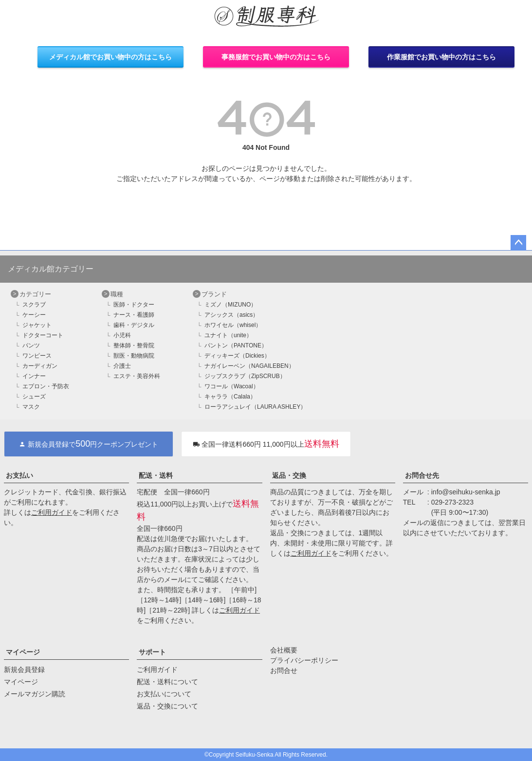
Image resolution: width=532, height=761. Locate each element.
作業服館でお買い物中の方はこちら (441, 57)
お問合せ (284, 670)
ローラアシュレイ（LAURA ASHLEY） (255, 407)
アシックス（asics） (231, 315)
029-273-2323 (452, 502)
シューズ (34, 397)
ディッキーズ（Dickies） (237, 356)
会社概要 (284, 650)
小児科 (122, 335)
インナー (34, 376)
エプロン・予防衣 (46, 386)
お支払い (19, 475)
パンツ (31, 345)
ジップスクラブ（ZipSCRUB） (245, 376)
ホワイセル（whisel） (233, 325)
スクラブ (34, 305)
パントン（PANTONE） (236, 345)
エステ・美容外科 (137, 376)
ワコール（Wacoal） (232, 386)
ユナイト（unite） (228, 335)
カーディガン (40, 366)
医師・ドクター (134, 305)
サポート (152, 652)
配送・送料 (156, 475)
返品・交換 (289, 475)
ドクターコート (43, 335)
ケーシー (34, 315)
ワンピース (37, 356)
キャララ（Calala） (230, 397)
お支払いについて (164, 694)
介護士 (122, 366)
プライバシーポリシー (304, 660)
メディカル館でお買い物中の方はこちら (110, 57)
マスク (31, 407)
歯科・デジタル (134, 325)
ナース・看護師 (134, 315)
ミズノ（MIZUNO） (230, 305)
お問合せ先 (422, 475)
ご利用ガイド (52, 512)
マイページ (23, 652)
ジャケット (37, 325)
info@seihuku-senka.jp (466, 492)
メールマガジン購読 (35, 694)
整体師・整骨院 (134, 345)
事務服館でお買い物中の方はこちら (276, 57)
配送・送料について (167, 682)
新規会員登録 (24, 670)
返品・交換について (167, 706)
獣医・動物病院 (134, 356)
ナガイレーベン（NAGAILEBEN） (249, 366)
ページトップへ (518, 243)
